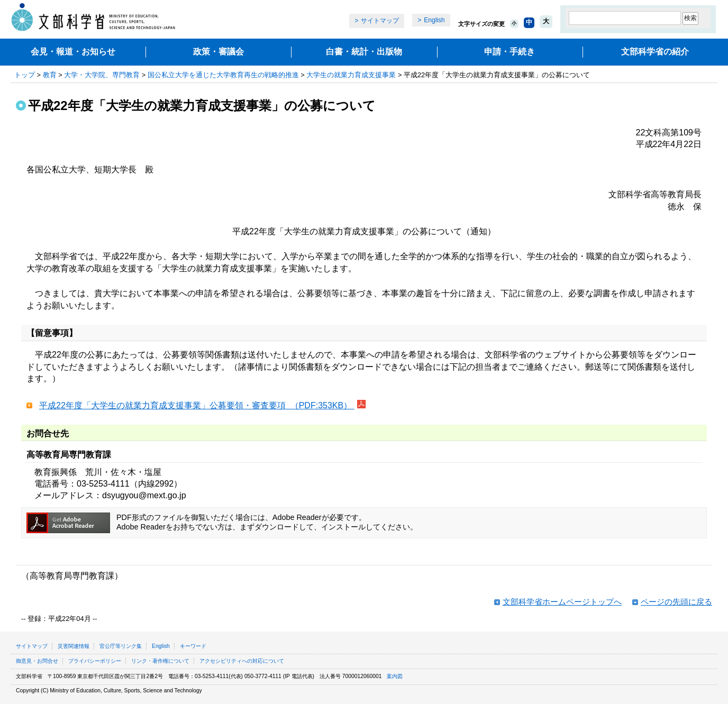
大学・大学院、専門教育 (102, 75)
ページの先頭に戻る (676, 602)
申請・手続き (509, 52)
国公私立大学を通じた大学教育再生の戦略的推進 (223, 75)
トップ (25, 75)
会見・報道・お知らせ (73, 52)
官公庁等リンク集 (121, 646)
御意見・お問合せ (37, 661)
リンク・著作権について (160, 661)
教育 (50, 75)
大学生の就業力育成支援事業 (351, 75)
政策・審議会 (219, 52)
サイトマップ (380, 21)
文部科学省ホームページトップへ (562, 602)
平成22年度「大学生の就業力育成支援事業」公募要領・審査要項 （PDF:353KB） (197, 405)
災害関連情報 (74, 646)
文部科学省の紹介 (655, 52)
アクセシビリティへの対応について (242, 661)
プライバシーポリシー (95, 661)
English (434, 20)
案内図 (395, 676)
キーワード (193, 646)
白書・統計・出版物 (364, 52)
